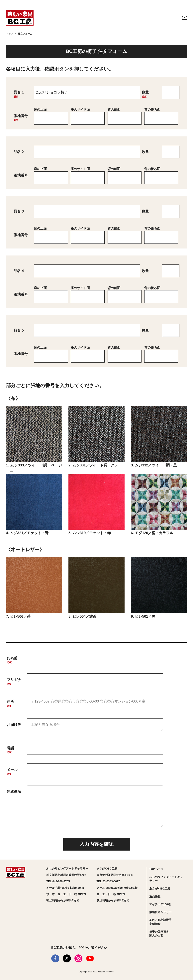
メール (12, 770)
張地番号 (21, 116)
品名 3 (19, 211)
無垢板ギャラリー (160, 912)
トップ (10, 34)
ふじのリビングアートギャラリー (166, 879)
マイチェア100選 (160, 904)
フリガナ (14, 680)
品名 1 (19, 92)
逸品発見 (155, 897)
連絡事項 (14, 792)
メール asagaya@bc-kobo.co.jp (117, 888)
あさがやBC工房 (160, 889)
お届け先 (14, 725)
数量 (145, 92)
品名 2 (19, 152)
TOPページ (156, 869)
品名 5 (19, 330)
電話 (10, 748)
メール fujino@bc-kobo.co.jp (65, 888)
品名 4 (19, 271)
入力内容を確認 (96, 844)
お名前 (12, 658)
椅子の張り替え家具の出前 (159, 934)
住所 (10, 702)
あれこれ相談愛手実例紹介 (160, 922)
